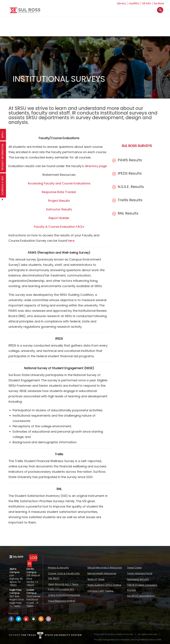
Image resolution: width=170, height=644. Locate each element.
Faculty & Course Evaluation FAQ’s (59, 227)
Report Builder (59, 218)
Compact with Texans (100, 591)
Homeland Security (138, 579)
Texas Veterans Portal (140, 573)
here (71, 241)
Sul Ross (159, 3)
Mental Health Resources (102, 573)
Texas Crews (134, 568)
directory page (96, 166)
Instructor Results (59, 209)
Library (121, 3)
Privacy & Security (58, 568)
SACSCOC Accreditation (141, 596)
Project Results (59, 201)
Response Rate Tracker (59, 192)
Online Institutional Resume (64, 595)
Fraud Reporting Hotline (61, 601)
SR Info (147, 3)
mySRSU (134, 3)
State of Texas (96, 579)
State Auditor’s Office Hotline (104, 585)
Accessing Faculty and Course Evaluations (59, 183)
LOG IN (32, 561)
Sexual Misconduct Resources (105, 568)
